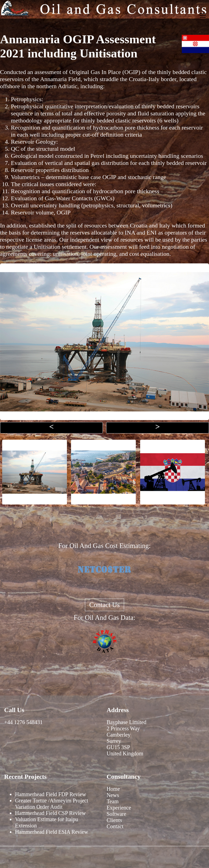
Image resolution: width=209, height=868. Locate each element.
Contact (115, 826)
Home (113, 789)
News (113, 795)
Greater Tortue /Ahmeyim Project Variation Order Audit (52, 804)
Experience (119, 808)
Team (113, 801)
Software (116, 814)
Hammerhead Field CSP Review (50, 813)
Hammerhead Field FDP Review (50, 794)
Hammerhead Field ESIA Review (51, 832)
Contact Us (104, 605)
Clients (114, 820)
